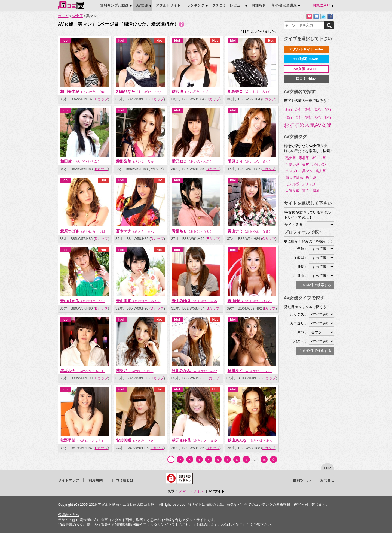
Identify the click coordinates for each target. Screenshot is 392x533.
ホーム (63, 16)
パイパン (319, 164)
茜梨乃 (135, 371)
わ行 (328, 117)
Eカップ (269, 99)
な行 (328, 109)
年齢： (302, 249)
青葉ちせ (192, 231)
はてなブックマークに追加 (316, 16)
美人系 (321, 171)
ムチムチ (309, 184)
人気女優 (292, 191)
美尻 (306, 164)
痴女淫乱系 (294, 178)
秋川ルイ (250, 371)
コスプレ (292, 171)
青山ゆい (250, 301)
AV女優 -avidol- (306, 69)
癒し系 (311, 178)
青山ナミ (250, 231)
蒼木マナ (137, 231)
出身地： (301, 276)
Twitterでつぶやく (323, 16)
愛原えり (250, 161)
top (327, 468)
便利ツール (302, 480)
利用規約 (96, 480)
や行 (308, 117)
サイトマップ (69, 480)
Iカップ (270, 308)
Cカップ (101, 99)
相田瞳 (81, 161)
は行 (289, 117)
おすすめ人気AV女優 (308, 125)
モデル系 (292, 184)
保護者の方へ (69, 515)
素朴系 (304, 158)
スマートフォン (191, 491)
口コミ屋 (71, 5)
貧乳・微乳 (311, 191)
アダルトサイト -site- (306, 49)
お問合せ (327, 480)
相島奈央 (250, 92)
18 (264, 460)
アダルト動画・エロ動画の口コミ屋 (126, 505)
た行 (318, 109)
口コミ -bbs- (306, 79)
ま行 (299, 117)
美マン (307, 171)
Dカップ (213, 169)
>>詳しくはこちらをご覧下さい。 (248, 525)
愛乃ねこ (192, 161)
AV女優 (77, 16)
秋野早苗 (82, 440)
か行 (299, 109)
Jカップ (270, 378)
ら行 (318, 117)
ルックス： (299, 314)
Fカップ (269, 169)
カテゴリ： (299, 323)
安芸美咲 (137, 440)
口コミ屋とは (123, 480)
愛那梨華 (137, 161)
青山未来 (138, 301)
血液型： (301, 258)
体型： (302, 332)
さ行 (308, 109)
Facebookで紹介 (330, 16)
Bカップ (102, 169)
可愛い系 (292, 164)
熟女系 (291, 158)
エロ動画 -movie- (306, 59)
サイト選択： (295, 225)
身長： (302, 267)
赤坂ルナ (82, 371)
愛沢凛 (192, 92)
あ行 (289, 109)
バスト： (301, 341)
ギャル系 (319, 158)
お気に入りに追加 (309, 16)
